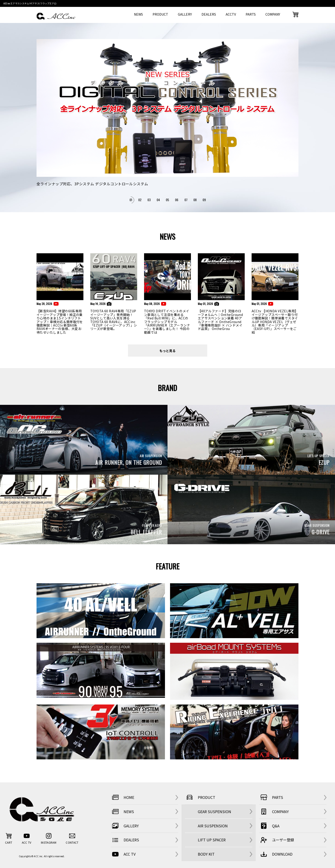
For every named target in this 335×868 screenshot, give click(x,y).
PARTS (251, 14)
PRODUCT (160, 14)
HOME (122, 797)
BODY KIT (206, 854)
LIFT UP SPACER (212, 840)
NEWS (138, 14)
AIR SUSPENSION (213, 826)
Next (295, 122)
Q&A (269, 826)
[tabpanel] (167, 113)
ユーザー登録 (277, 840)
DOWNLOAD (276, 854)
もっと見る (167, 351)
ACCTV (231, 14)
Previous (41, 122)
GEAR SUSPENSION (214, 812)
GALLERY (185, 14)
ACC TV (123, 854)
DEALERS (209, 14)
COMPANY (273, 14)
